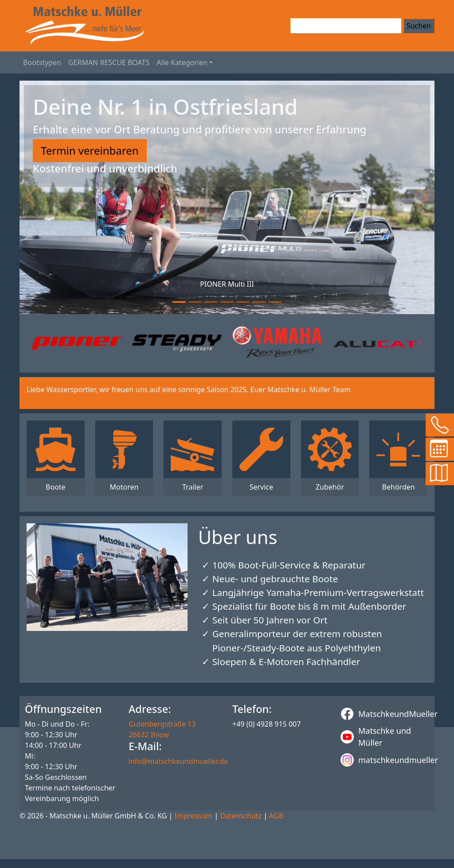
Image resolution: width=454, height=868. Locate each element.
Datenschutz (241, 816)
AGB (276, 816)
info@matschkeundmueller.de (178, 761)
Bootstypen (42, 62)
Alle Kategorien (182, 62)
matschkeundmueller (385, 760)
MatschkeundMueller (385, 714)
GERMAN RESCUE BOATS (109, 62)
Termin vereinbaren (90, 150)
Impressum (194, 816)
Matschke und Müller (376, 737)
